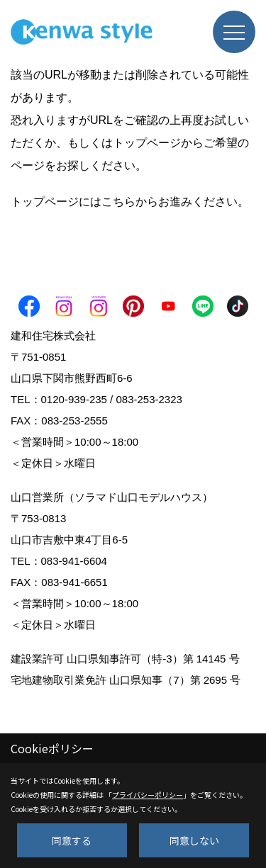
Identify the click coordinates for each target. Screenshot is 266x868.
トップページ (147, 143)
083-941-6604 (74, 561)
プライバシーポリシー (148, 795)
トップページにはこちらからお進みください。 (130, 202)
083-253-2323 (149, 399)
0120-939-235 (74, 399)
